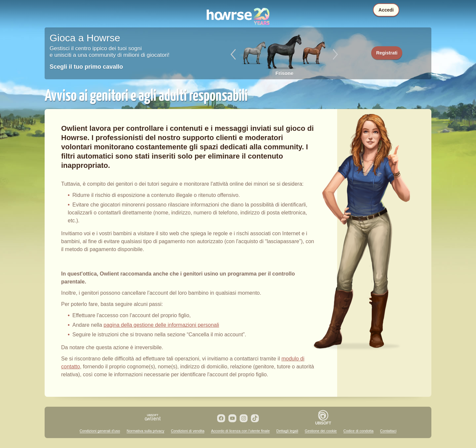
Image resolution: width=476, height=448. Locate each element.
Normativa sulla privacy (145, 431)
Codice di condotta (358, 431)
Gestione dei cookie (321, 431)
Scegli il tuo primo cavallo (86, 67)
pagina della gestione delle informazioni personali (161, 325)
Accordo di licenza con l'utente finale (240, 431)
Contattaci (388, 431)
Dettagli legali (287, 431)
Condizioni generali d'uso (100, 431)
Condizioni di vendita (188, 431)
